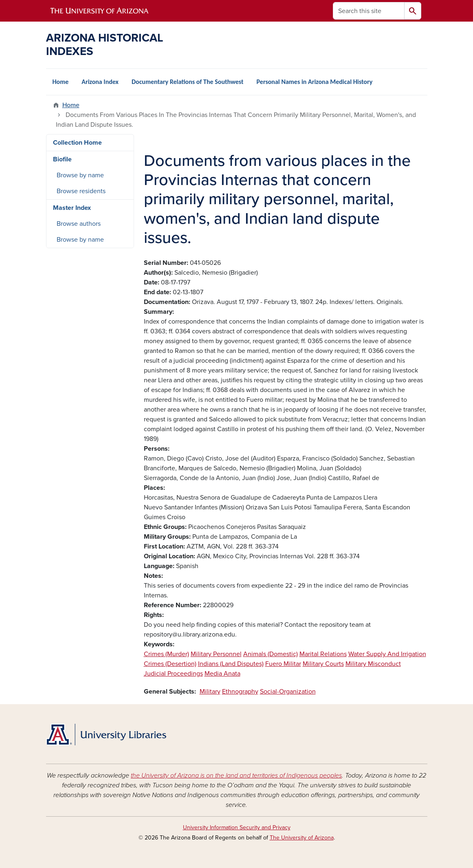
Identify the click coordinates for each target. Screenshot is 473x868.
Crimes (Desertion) (170, 664)
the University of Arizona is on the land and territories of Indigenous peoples (236, 775)
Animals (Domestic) (271, 654)
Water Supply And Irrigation (387, 654)
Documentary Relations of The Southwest (188, 82)
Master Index (72, 208)
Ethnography (240, 692)
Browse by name (80, 175)
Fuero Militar (283, 664)
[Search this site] (369, 11)
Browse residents (81, 191)
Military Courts (323, 664)
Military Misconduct (373, 664)
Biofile (62, 159)
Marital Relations (323, 654)
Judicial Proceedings (173, 674)
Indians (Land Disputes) (231, 664)
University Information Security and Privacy (237, 827)
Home (61, 82)
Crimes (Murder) (166, 654)
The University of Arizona (302, 838)
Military (210, 692)
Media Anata (222, 674)
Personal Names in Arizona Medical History (315, 82)
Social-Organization (288, 692)
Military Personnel (216, 654)
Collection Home (77, 143)
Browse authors (79, 224)
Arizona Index (100, 82)
